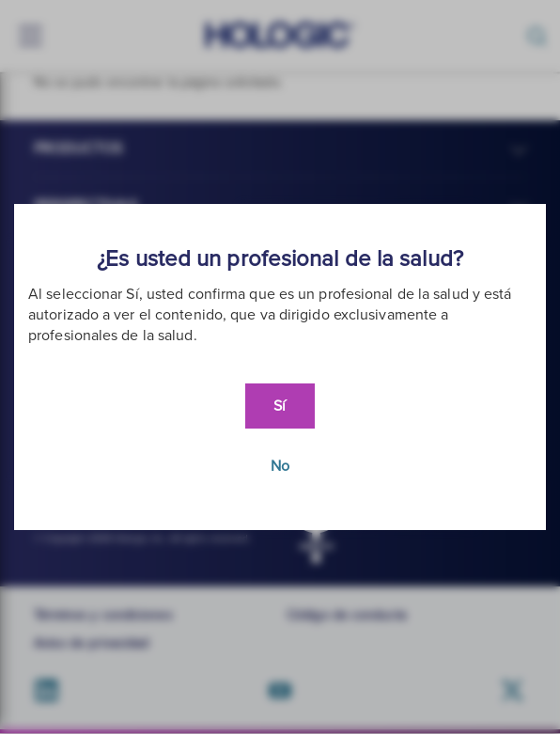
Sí (280, 406)
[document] (280, 367)
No (280, 466)
